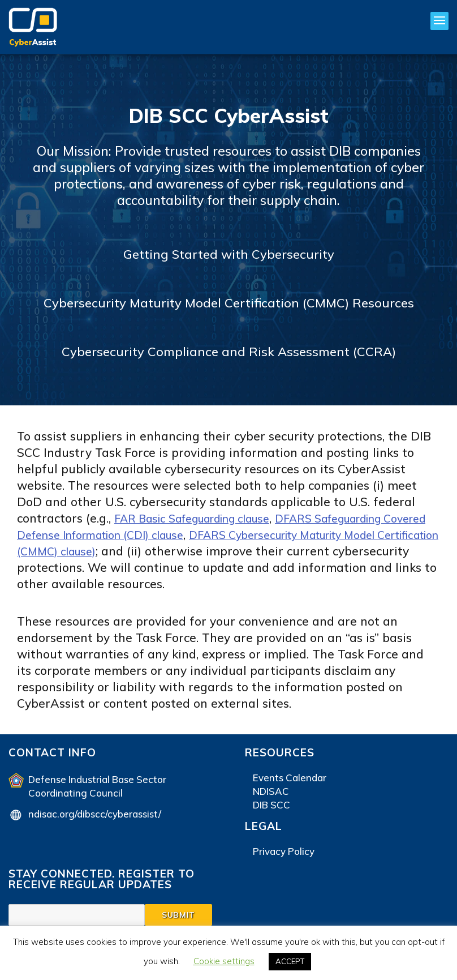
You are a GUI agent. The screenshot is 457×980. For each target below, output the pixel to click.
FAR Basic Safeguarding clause (204, 518)
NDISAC (271, 791)
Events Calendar (290, 778)
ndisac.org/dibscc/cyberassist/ (95, 814)
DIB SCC (271, 805)
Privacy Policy (284, 851)
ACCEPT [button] (290, 961)
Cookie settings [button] (224, 961)
